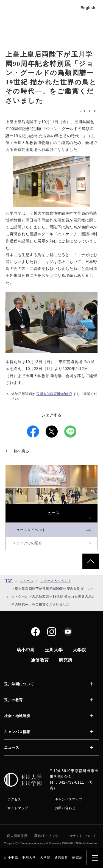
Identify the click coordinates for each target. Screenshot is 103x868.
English (88, 8)
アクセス (14, 799)
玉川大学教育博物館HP (54, 394)
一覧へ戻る (19, 451)
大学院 (45, 858)
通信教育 (61, 858)
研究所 (77, 858)
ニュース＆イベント (56, 581)
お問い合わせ (65, 808)
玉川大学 (29, 858)
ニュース (26, 581)
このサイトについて (81, 836)
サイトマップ (18, 808)
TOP (9, 581)
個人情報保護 (17, 836)
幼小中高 (11, 858)
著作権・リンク (46, 836)
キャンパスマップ (69, 799)
